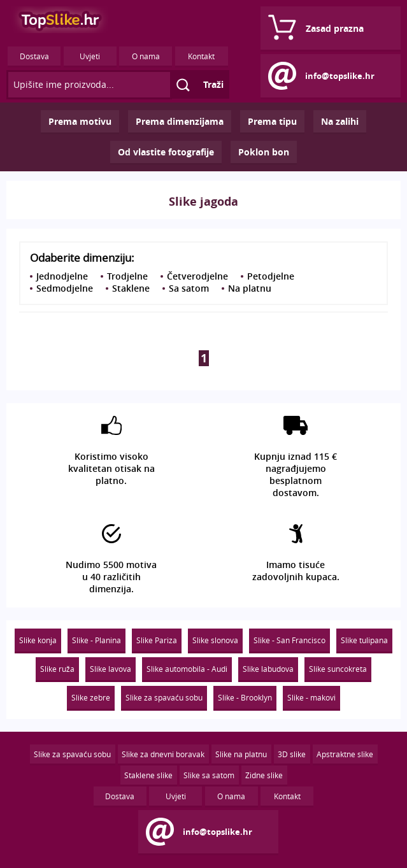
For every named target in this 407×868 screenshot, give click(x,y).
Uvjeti (90, 56)
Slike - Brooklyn (245, 697)
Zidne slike (264, 775)
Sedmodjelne (65, 288)
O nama (146, 56)
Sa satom (189, 288)
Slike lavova (111, 669)
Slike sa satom (209, 775)
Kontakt (201, 56)
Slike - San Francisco (289, 640)
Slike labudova (268, 669)
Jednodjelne (62, 276)
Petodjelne (271, 276)
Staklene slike (148, 775)
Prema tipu (272, 121)
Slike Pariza (157, 640)
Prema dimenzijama (180, 121)
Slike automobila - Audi (187, 669)
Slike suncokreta (338, 669)
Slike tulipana (364, 640)
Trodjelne (127, 276)
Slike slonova (215, 640)
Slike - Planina (96, 640)
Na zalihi (340, 121)
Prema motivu (80, 121)
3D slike (292, 754)
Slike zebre (91, 697)
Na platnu (250, 288)
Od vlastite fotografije (166, 152)
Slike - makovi (311, 697)
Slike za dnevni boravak (163, 754)
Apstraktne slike (345, 754)
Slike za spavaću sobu (164, 697)
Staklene (131, 288)
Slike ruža (57, 669)
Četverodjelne (197, 276)
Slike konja (38, 640)
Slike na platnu (241, 754)
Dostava (34, 56)
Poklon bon (264, 152)
